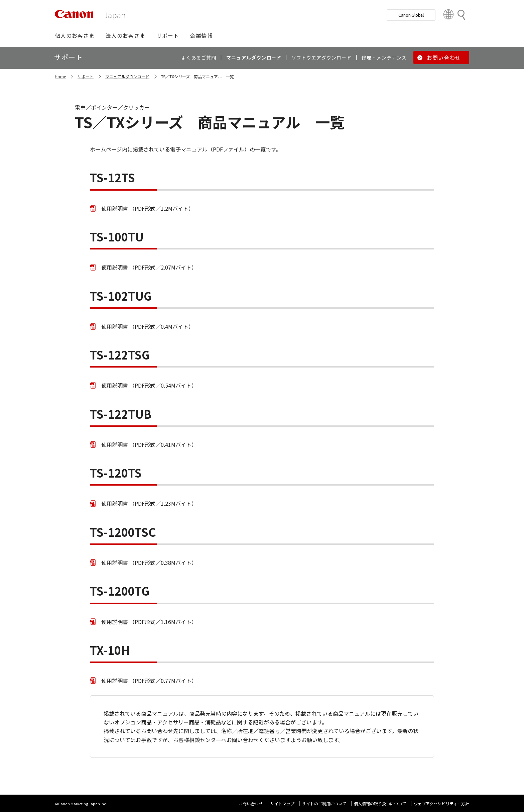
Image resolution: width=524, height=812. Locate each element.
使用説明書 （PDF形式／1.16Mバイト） (149, 622)
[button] (75, 35)
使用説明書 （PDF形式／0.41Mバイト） (149, 444)
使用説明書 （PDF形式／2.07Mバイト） (149, 267)
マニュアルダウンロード (127, 76)
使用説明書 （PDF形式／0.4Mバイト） (148, 326)
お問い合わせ (251, 803)
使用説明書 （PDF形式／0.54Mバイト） (149, 385)
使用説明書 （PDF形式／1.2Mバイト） (148, 208)
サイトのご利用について (324, 803)
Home (60, 76)
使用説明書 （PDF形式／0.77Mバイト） (149, 681)
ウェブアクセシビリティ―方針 (441, 803)
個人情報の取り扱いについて (380, 803)
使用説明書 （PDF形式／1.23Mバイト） (149, 503)
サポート (86, 76)
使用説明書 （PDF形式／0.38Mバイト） (149, 563)
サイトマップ (282, 803)
